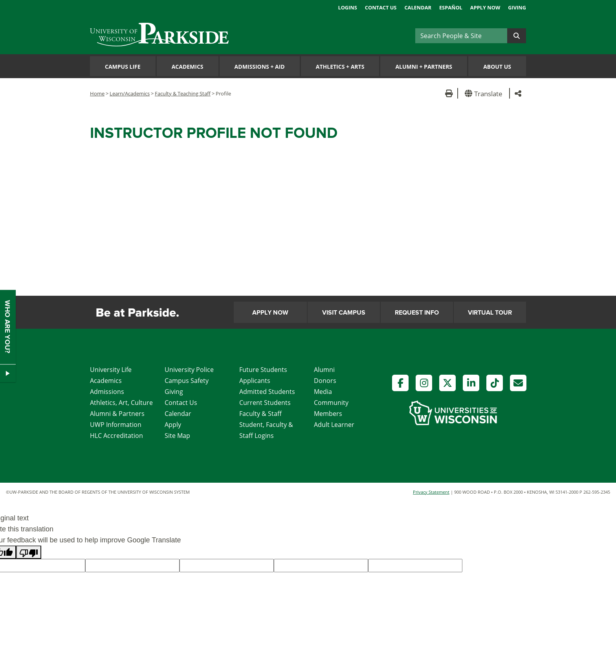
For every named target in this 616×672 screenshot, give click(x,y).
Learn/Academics (130, 93)
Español (451, 7)
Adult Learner (334, 425)
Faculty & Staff (260, 414)
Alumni (324, 370)
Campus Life (123, 67)
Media (323, 392)
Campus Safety (187, 381)
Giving (517, 7)
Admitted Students (267, 392)
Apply (173, 425)
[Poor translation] (29, 552)
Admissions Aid (260, 67)
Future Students (263, 370)
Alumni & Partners (117, 414)
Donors (325, 381)
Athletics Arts (340, 67)
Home (97, 93)
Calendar (418, 7)
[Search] (461, 36)
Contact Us (381, 7)
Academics (188, 67)
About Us (497, 67)
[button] (485, 93)
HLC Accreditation (116, 436)
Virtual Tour (490, 313)
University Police (189, 370)
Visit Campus (344, 313)
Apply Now (485, 7)
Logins (347, 7)
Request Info (417, 313)
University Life (111, 370)
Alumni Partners (424, 67)
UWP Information (116, 425)
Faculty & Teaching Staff (183, 93)
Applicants (255, 381)
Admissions (107, 392)
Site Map (177, 436)
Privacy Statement (431, 492)
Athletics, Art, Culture (121, 403)
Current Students (265, 403)
